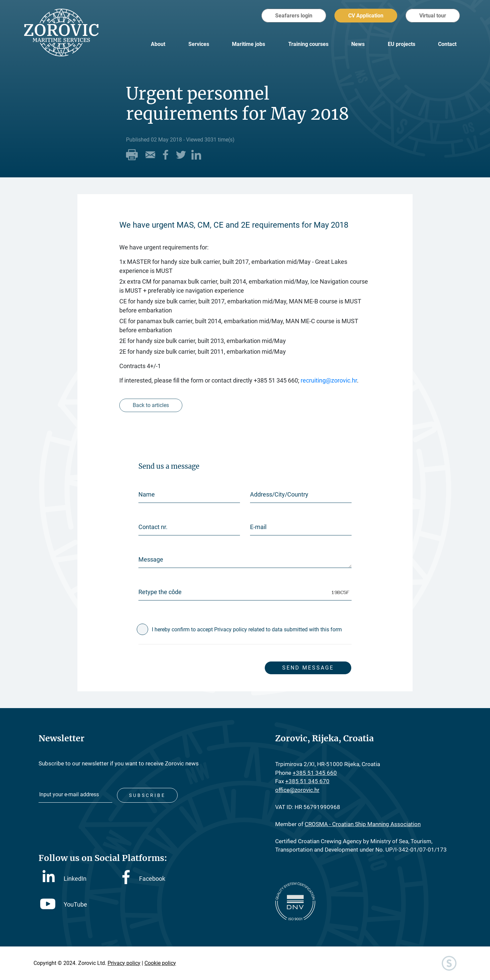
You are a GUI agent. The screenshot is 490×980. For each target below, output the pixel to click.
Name (147, 494)
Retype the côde (160, 592)
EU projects (402, 44)
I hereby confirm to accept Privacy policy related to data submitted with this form (247, 629)
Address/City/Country (279, 494)
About (158, 44)
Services (199, 44)
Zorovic (66, 34)
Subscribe (148, 794)
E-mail (258, 527)
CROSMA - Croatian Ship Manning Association (363, 824)
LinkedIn (65, 877)
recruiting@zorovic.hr (329, 380)
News (358, 44)
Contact (447, 44)
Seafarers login (294, 16)
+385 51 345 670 (307, 781)
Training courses (308, 44)
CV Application (366, 16)
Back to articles (151, 405)
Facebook (144, 878)
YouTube (64, 903)
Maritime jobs (249, 44)
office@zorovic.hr (297, 790)
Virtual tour (433, 16)
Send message (307, 668)
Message (151, 559)
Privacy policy (124, 963)
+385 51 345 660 (315, 773)
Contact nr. (153, 527)
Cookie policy (160, 963)
